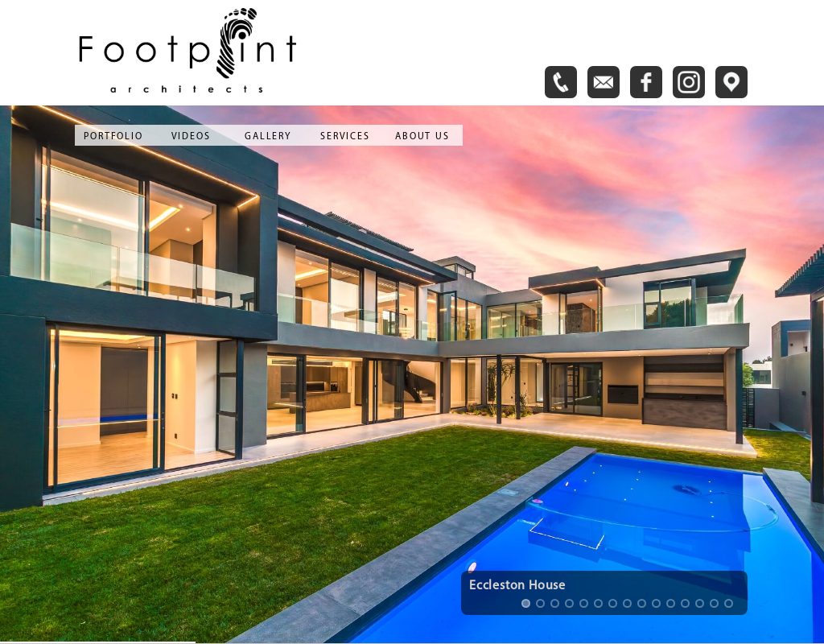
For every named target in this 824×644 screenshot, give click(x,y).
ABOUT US (422, 137)
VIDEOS (191, 137)
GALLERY (268, 137)
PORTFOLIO (113, 137)
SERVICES (345, 137)
